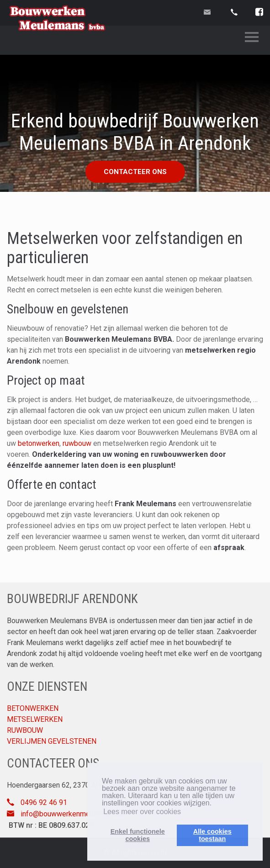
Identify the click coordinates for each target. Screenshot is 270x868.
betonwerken (39, 443)
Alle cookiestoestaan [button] (212, 835)
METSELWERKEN (35, 719)
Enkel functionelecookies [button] (138, 835)
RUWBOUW (25, 730)
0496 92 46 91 (44, 802)
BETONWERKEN (33, 708)
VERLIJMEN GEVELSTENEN (52, 741)
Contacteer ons (135, 172)
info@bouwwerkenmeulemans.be (74, 814)
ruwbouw (77, 443)
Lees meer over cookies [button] (142, 812)
